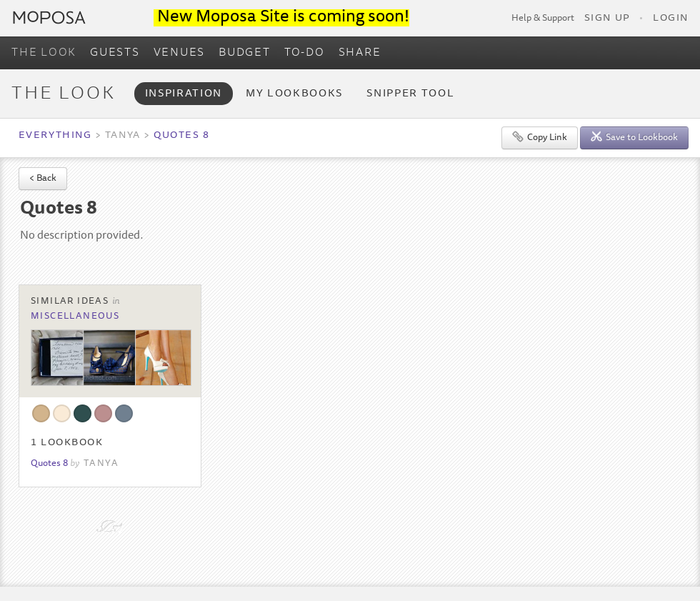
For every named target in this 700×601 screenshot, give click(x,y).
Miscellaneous (75, 317)
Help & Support (543, 19)
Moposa (49, 18)
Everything (55, 136)
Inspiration (184, 94)
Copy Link (540, 137)
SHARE (360, 53)
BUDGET (245, 53)
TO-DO (305, 53)
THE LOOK (44, 53)
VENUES (180, 53)
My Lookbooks (294, 94)
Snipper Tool (410, 94)
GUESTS (115, 53)
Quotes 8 (181, 136)
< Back (43, 179)
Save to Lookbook (634, 137)
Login (671, 19)
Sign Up (607, 19)
